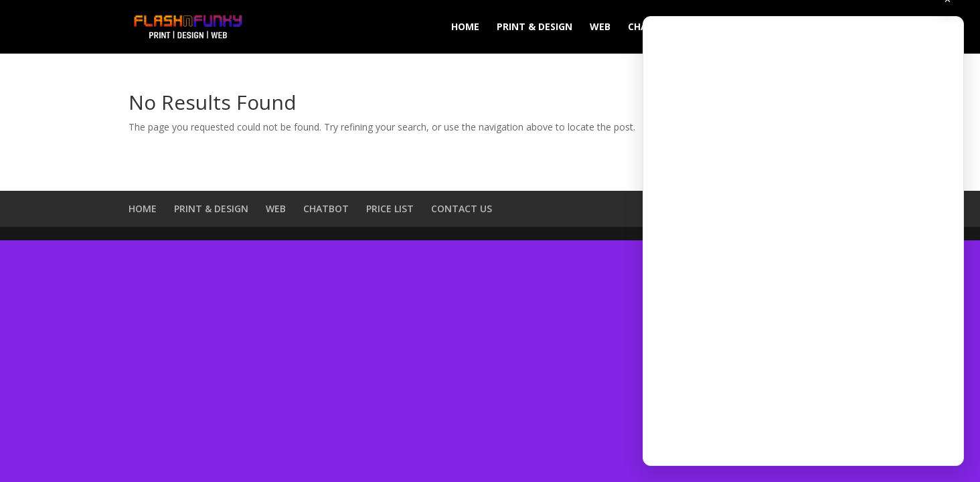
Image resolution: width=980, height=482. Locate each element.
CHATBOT (326, 209)
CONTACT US (462, 209)
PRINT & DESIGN (535, 27)
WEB (600, 27)
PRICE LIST (390, 209)
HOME (465, 27)
